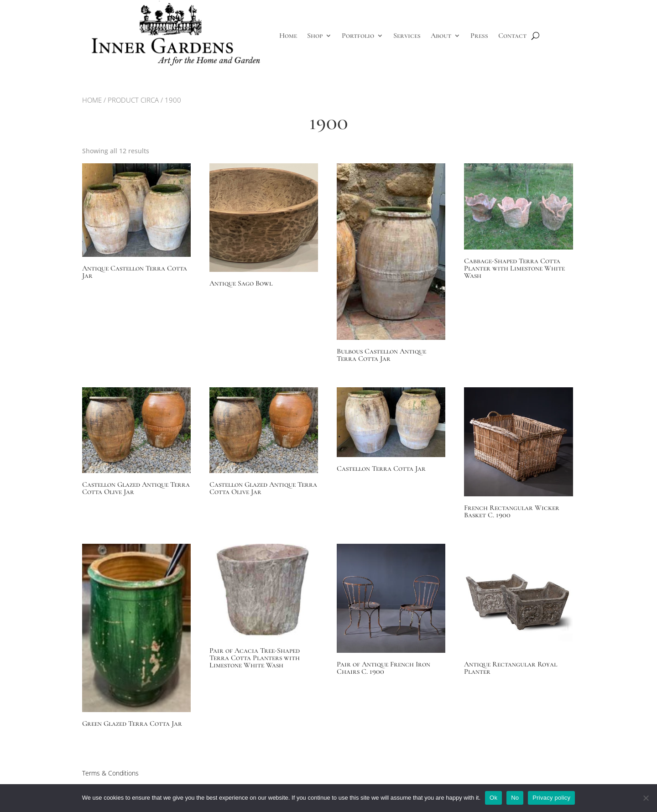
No (515, 798)
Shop (315, 36)
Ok (493, 798)
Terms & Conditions (110, 773)
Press (479, 36)
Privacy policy (551, 798)
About (441, 36)
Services (407, 36)
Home (288, 36)
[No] (646, 798)
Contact (512, 36)
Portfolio (358, 36)
